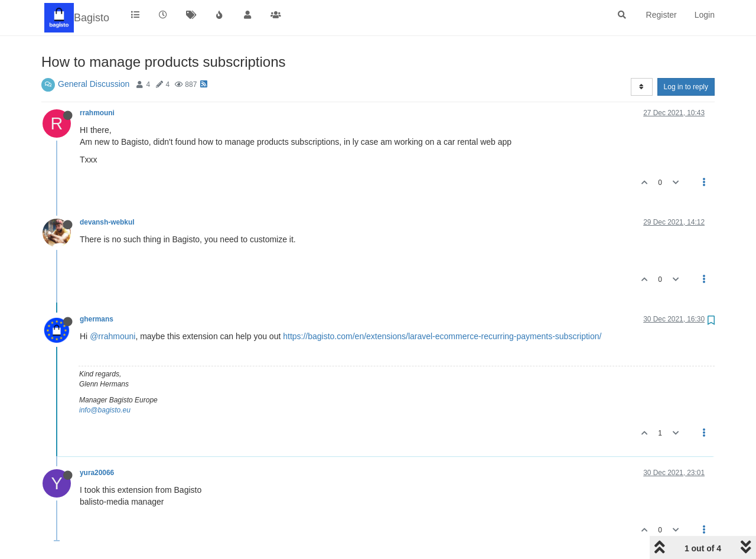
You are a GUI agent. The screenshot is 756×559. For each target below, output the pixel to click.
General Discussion (94, 84)
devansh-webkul (107, 222)
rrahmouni (97, 113)
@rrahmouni (113, 336)
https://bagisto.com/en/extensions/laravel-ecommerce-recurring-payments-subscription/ (442, 336)
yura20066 (97, 473)
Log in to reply (686, 87)
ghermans (97, 319)
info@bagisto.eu (105, 410)
